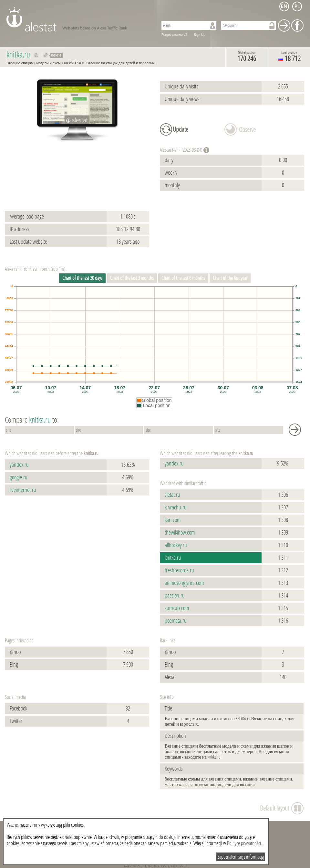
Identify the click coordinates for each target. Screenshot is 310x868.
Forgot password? (174, 35)
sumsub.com (177, 608)
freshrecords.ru (179, 570)
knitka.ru (173, 558)
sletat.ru (172, 495)
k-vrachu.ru (176, 507)
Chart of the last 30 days (82, 278)
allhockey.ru (176, 545)
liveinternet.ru (23, 490)
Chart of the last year (230, 278)
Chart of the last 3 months (132, 278)
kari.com (173, 520)
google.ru (19, 477)
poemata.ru (176, 621)
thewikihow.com (180, 533)
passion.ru (175, 596)
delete (56, 55)
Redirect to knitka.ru (46, 55)
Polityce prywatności (244, 843)
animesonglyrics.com (184, 583)
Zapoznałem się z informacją (241, 857)
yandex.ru (19, 465)
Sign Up (200, 35)
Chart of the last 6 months (183, 278)
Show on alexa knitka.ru (36, 55)
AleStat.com (78, 19)
